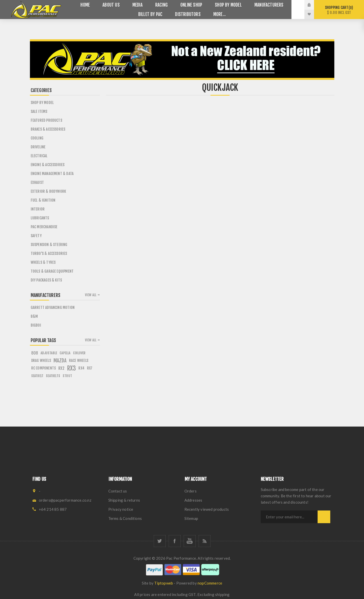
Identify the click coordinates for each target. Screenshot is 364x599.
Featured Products (46, 120)
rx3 (72, 368)
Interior (38, 209)
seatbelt (37, 376)
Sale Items (39, 111)
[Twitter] (160, 541)
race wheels (79, 360)
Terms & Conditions (125, 518)
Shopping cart (339, 10)
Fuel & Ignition (43, 200)
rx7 (90, 368)
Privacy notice (121, 509)
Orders (190, 491)
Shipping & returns (124, 500)
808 (35, 353)
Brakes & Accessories (48, 129)
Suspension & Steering (49, 245)
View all (91, 295)
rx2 (61, 368)
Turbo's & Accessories (49, 253)
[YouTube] (190, 541)
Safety (36, 236)
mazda (60, 361)
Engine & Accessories (48, 165)
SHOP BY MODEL (42, 103)
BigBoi (36, 325)
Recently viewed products (207, 509)
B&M (34, 316)
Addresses (193, 500)
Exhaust (37, 182)
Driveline (38, 147)
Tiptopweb (164, 583)
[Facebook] (175, 541)
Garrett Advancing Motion (53, 307)
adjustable (49, 353)
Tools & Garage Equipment (52, 271)
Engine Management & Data (52, 174)
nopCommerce (210, 583)
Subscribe (324, 517)
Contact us (118, 491)
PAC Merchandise (44, 227)
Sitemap (191, 518)
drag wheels (41, 360)
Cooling (37, 138)
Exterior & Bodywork (48, 191)
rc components (44, 368)
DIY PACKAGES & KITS (46, 280)
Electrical (39, 156)
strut (67, 376)
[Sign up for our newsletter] (289, 517)
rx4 (81, 368)
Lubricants (40, 218)
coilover (79, 353)
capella (65, 353)
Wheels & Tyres (43, 262)
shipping (222, 594)
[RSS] (205, 541)
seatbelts (53, 376)
